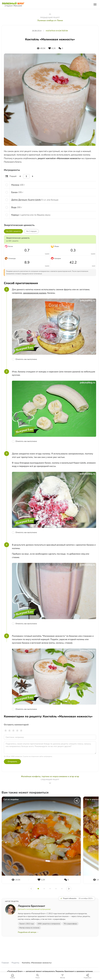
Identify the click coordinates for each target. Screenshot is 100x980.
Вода (14, 207)
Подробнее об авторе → (28, 932)
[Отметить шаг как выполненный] (54, 359)
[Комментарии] (61, 48)
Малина (15, 185)
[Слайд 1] (38, 889)
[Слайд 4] (56, 889)
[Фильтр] (62, 976)
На (31, 231)
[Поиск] (37, 976)
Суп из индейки (11, 799)
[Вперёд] (69, 889)
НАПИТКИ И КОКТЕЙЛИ (57, 31)
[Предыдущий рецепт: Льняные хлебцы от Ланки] (50, 17)
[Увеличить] (33, 176)
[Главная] (12, 976)
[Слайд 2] (44, 889)
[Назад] (31, 889)
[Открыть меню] (95, 4)
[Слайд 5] (62, 889)
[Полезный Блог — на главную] (13, 4)
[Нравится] (52, 48)
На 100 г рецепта (13, 231)
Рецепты (15, 963)
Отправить (12, 762)
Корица (15, 215)
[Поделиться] (77, 801)
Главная (5, 963)
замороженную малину (35, 293)
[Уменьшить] (20, 176)
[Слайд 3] (50, 889)
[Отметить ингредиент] (7, 185)
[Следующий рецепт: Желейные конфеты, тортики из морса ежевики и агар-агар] (50, 780)
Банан (14, 192)
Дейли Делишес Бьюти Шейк (26, 200)
